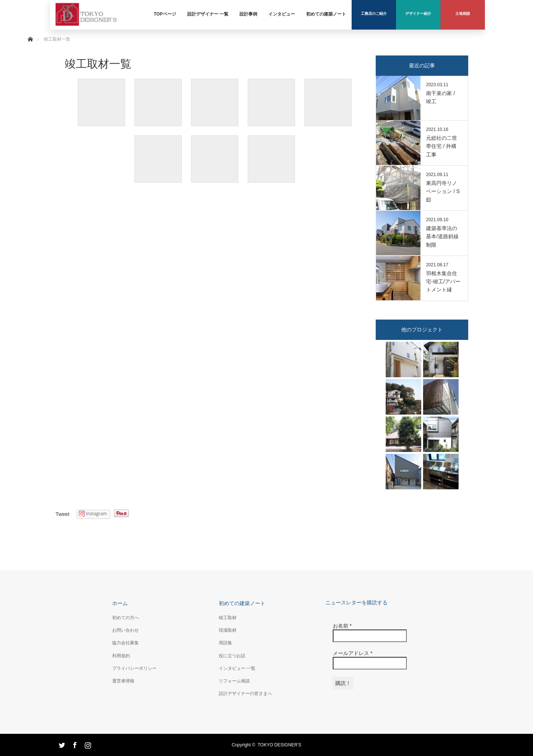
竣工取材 (228, 618)
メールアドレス (353, 653)
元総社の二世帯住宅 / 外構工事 (442, 146)
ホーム (120, 603)
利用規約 (121, 656)
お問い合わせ (125, 630)
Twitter (61, 744)
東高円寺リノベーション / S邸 (443, 191)
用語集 (225, 643)
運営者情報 (123, 681)
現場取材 (228, 630)
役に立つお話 (232, 656)
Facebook (74, 744)
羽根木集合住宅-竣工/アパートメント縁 (443, 282)
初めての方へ (125, 618)
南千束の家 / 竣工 (440, 97)
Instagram (87, 744)
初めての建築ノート (242, 603)
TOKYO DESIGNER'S (279, 745)
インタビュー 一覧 (237, 668)
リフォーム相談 (234, 681)
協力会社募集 (125, 643)
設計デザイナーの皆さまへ (245, 693)
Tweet (62, 514)
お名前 (342, 626)
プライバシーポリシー (134, 668)
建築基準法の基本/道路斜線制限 (442, 237)
